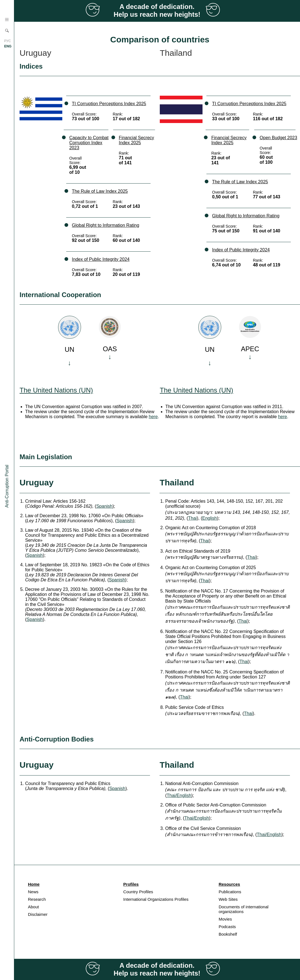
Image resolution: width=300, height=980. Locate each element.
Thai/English (179, 795)
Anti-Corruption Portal (7, 486)
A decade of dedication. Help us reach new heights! (157, 10)
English (209, 518)
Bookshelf (228, 934)
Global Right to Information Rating (105, 225)
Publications (230, 892)
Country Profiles (138, 892)
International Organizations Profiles (156, 899)
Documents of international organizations (244, 909)
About (33, 907)
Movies (225, 919)
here (153, 417)
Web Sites (228, 899)
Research (37, 899)
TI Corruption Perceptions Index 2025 (109, 104)
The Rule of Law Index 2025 (100, 191)
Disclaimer (38, 914)
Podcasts (227, 927)
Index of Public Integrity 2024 (101, 259)
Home (34, 884)
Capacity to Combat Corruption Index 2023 (89, 143)
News (33, 892)
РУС (8, 41)
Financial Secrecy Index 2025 (136, 140)
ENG (8, 46)
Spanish (104, 506)
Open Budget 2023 (278, 138)
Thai (192, 518)
